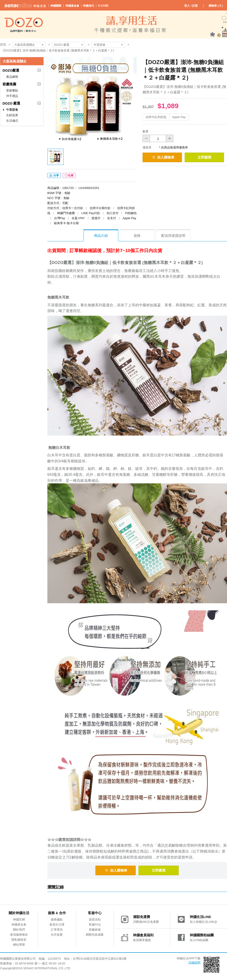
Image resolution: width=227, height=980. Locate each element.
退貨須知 (95, 919)
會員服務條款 (19, 935)
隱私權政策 (19, 940)
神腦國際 (56, 6)
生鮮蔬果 (12, 115)
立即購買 (204, 157)
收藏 (69, 175)
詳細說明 (195, 962)
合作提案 (57, 935)
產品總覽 (12, 77)
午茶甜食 (100, 45)
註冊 (195, 6)
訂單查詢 (57, 930)
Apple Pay (179, 117)
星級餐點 (12, 90)
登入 (187, 6)
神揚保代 (89, 6)
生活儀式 (12, 121)
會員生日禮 (57, 925)
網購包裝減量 (95, 935)
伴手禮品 (12, 96)
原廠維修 (95, 930)
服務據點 (57, 919)
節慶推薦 (9, 84)
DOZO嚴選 (11, 70)
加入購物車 (163, 157)
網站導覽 (19, 945)
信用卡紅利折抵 (156, 117)
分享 (54, 175)
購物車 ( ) (216, 6)
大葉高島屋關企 (25, 45)
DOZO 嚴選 (61, 45)
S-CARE (103, 6)
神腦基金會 (72, 6)
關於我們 (19, 930)
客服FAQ (95, 925)
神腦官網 (19, 919)
